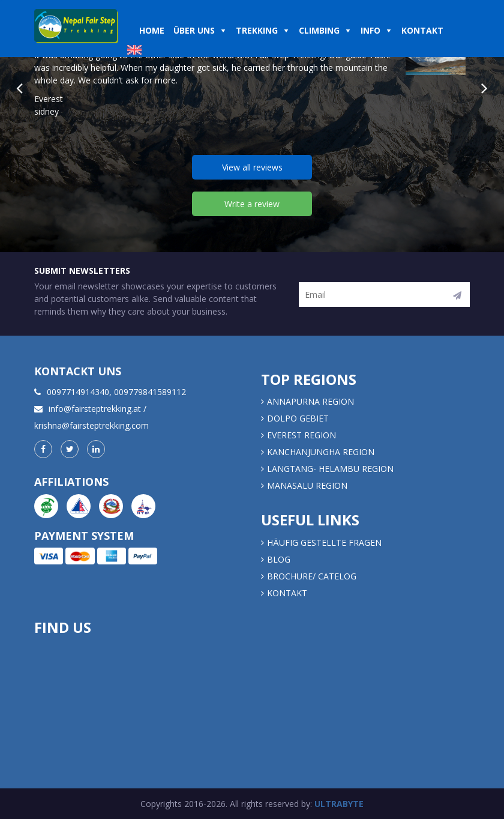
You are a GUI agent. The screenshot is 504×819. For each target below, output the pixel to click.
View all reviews (252, 167)
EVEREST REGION (301, 435)
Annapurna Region (310, 401)
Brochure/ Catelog (312, 576)
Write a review (252, 204)
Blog (279, 559)
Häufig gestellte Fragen (324, 542)
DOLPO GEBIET (298, 418)
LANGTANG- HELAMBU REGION (330, 469)
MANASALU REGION (307, 485)
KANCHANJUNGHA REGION (321, 452)
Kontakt (288, 593)
